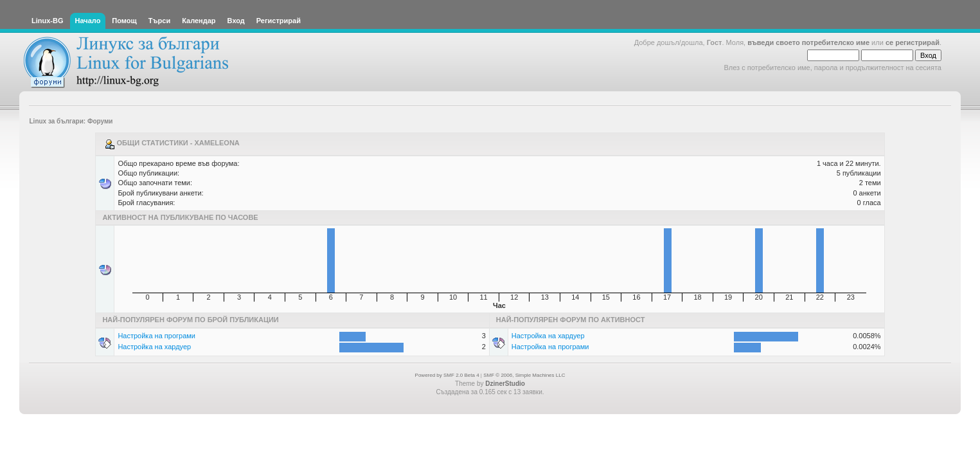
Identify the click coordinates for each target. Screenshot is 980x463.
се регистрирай (913, 42)
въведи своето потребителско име (808, 42)
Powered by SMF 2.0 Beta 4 (447, 375)
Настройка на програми (156, 336)
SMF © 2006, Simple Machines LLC (524, 375)
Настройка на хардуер (154, 347)
